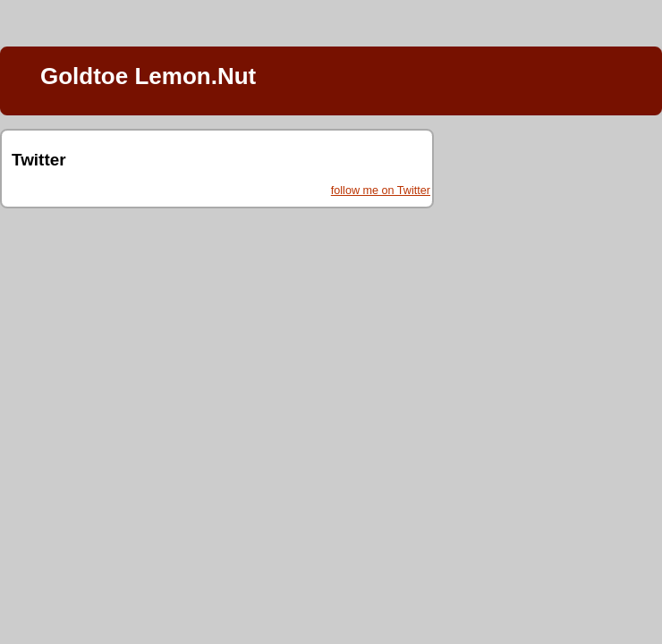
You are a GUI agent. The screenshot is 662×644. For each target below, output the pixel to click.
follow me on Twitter (381, 191)
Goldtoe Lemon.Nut (148, 76)
